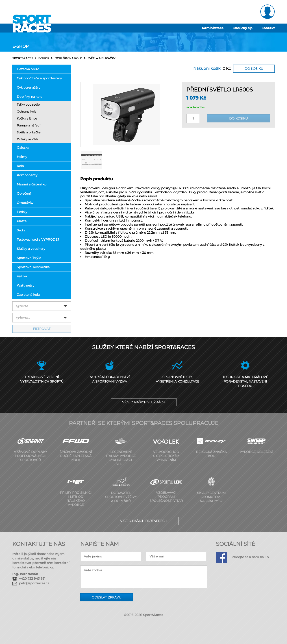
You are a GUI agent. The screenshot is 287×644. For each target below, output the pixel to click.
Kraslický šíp (242, 28)
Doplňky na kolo (30, 97)
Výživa (22, 276)
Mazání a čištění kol (32, 184)
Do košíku (254, 69)
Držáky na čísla (28, 139)
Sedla (21, 230)
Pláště (22, 221)
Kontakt (268, 28)
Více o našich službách (144, 402)
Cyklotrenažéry (29, 87)
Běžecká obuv (28, 69)
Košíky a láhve (27, 119)
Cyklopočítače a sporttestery (39, 78)
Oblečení (24, 194)
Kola (20, 166)
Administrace (213, 28)
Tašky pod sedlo (28, 105)
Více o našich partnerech (144, 521)
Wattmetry (26, 285)
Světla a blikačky (29, 132)
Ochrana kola (27, 112)
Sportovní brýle (29, 258)
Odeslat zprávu (107, 597)
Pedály (22, 212)
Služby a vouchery (31, 249)
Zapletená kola (28, 295)
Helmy (22, 157)
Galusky (23, 148)
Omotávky (25, 203)
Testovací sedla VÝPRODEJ (38, 239)
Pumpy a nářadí (28, 125)
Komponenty (27, 175)
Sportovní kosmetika (33, 267)
